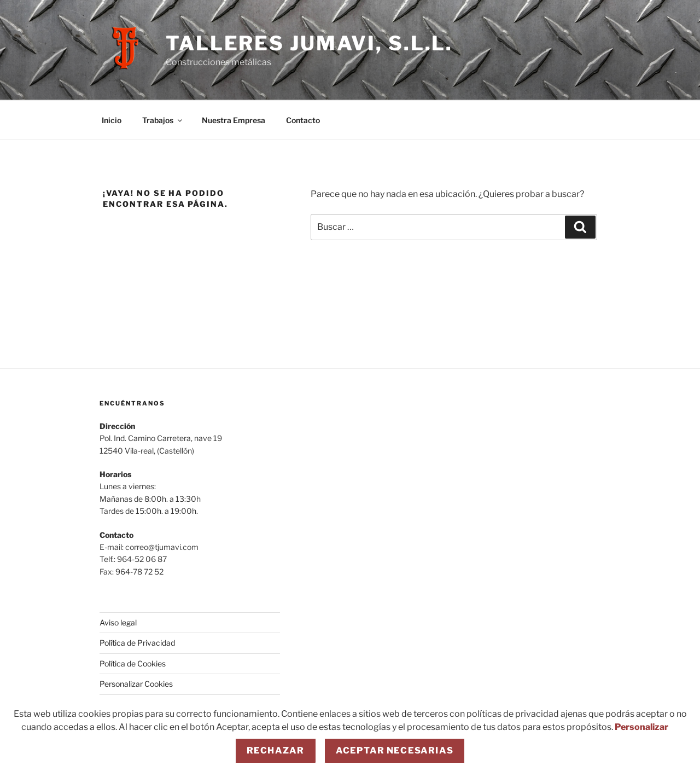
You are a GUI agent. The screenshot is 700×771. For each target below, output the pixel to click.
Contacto (303, 120)
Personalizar (641, 727)
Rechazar (276, 750)
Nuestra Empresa (234, 120)
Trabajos (163, 120)
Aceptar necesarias (395, 750)
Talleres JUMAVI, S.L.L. (309, 43)
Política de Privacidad (137, 643)
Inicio (112, 120)
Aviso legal (118, 622)
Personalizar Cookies (136, 684)
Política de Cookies (133, 663)
